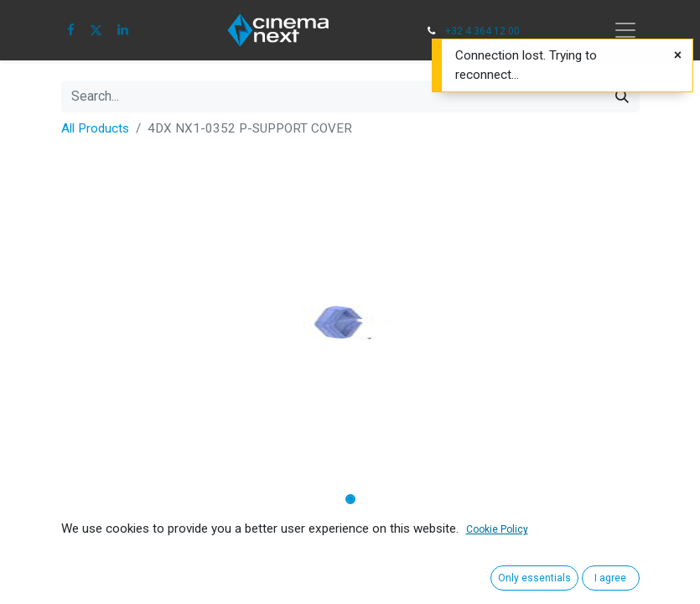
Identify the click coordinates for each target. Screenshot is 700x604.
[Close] (678, 55)
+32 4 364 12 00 (482, 31)
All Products (95, 128)
